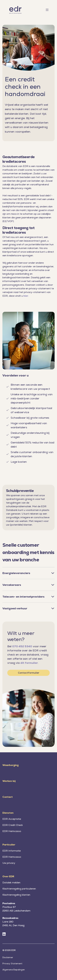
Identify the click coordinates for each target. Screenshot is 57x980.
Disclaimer (8, 957)
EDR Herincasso (12, 831)
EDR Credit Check (13, 825)
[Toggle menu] (50, 10)
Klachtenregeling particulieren (19, 889)
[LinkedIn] (4, 934)
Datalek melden (11, 883)
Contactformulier (29, 673)
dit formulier (29, 663)
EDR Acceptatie (12, 819)
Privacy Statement (12, 963)
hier (26, 296)
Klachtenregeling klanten (16, 895)
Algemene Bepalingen (14, 970)
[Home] (15, 10)
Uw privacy (9, 863)
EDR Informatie (12, 851)
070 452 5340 (22, 646)
